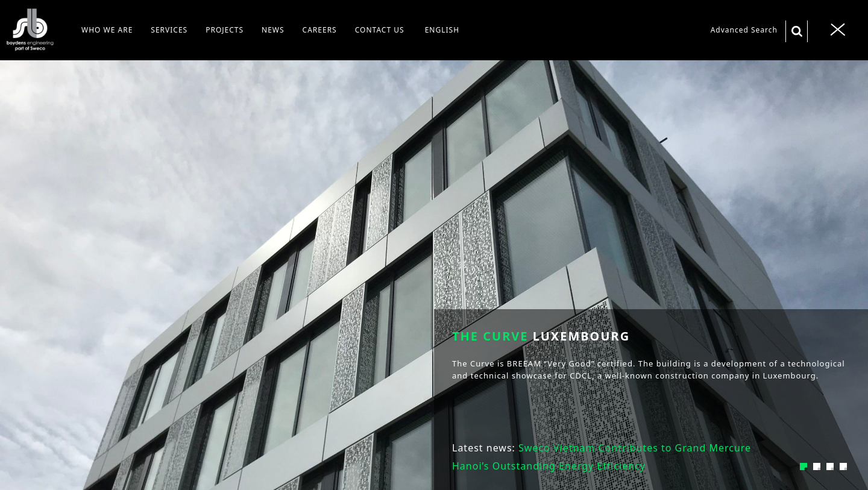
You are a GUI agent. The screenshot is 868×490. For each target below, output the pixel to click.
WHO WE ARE (107, 30)
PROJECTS (225, 30)
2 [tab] (817, 466)
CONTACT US (380, 30)
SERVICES (169, 30)
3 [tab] (830, 466)
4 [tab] (843, 466)
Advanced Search (744, 30)
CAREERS (320, 30)
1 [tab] (804, 466)
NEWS (273, 30)
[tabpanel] (434, 245)
